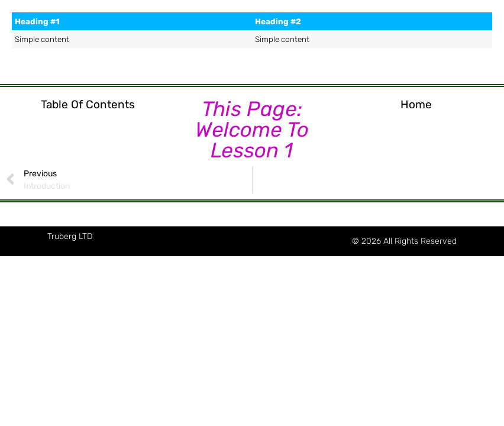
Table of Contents (88, 104)
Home (416, 104)
